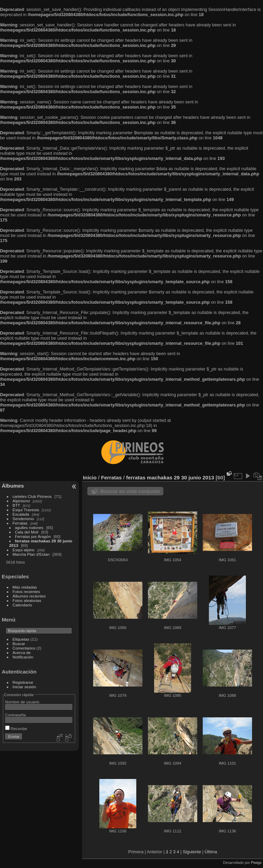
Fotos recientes (26, 592)
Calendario (22, 605)
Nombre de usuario (22, 702)
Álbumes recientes (29, 596)
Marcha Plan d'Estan (31, 554)
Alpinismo (21, 501)
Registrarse (23, 682)
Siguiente (192, 852)
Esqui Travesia (26, 510)
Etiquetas (21, 639)
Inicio (90, 477)
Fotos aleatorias (27, 600)
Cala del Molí (27, 532)
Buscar (19, 644)
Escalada (21, 514)
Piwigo (256, 863)
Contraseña (16, 715)
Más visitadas (25, 587)
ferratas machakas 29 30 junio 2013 (170, 477)
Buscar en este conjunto (130, 491)
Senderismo (23, 519)
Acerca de (22, 652)
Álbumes (13, 486)
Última (211, 852)
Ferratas (20, 523)
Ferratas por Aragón (33, 536)
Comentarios (24, 648)
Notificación (23, 657)
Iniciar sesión (24, 687)
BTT (16, 505)
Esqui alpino (24, 550)
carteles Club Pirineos (32, 496)
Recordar (16, 728)
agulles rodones (29, 527)
